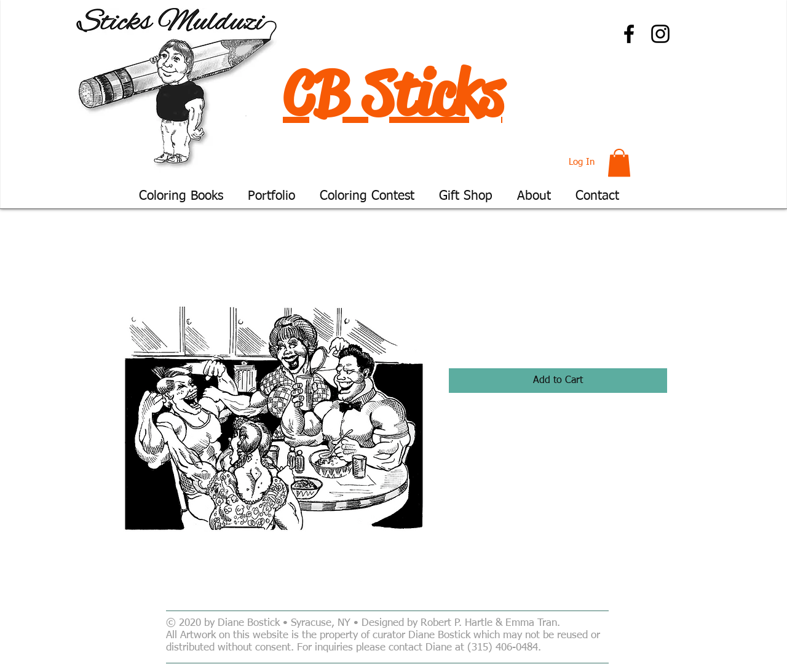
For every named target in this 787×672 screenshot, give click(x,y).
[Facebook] (629, 34)
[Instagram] (660, 34)
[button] (619, 163)
